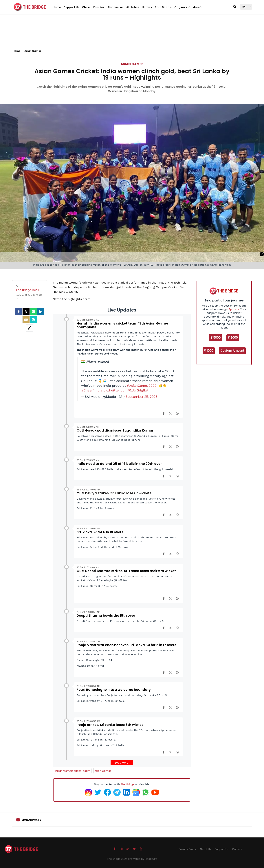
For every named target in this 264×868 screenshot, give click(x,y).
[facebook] (19, 312)
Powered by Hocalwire (143, 859)
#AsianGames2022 (142, 386)
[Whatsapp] (33, 312)
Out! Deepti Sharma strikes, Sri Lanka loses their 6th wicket (126, 571)
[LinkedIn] (41, 312)
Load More (122, 763)
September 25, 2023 (142, 397)
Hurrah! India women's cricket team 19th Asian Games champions (123, 325)
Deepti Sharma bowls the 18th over (106, 615)
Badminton (116, 7)
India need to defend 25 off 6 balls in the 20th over (119, 464)
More (197, 7)
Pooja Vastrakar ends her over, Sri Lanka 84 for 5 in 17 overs (126, 645)
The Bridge (128, 784)
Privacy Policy (187, 849)
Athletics (133, 7)
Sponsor (234, 309)
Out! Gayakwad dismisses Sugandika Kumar (115, 430)
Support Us (72, 7)
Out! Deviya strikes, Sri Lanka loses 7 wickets (114, 493)
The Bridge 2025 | (118, 859)
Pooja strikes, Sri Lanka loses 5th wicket (110, 725)
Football (99, 7)
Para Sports (163, 7)
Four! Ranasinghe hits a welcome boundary (114, 690)
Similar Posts (31, 820)
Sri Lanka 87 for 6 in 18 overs (100, 532)
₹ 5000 (216, 338)
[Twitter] (26, 312)
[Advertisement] (132, 35)
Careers (237, 849)
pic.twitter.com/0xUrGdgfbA (126, 390)
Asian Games (132, 64)
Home (57, 7)
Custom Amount (232, 351)
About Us (205, 849)
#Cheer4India (92, 390)
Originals (182, 7)
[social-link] (30, 328)
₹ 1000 (209, 351)
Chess (86, 7)
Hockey (147, 7)
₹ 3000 (233, 338)
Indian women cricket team (73, 771)
